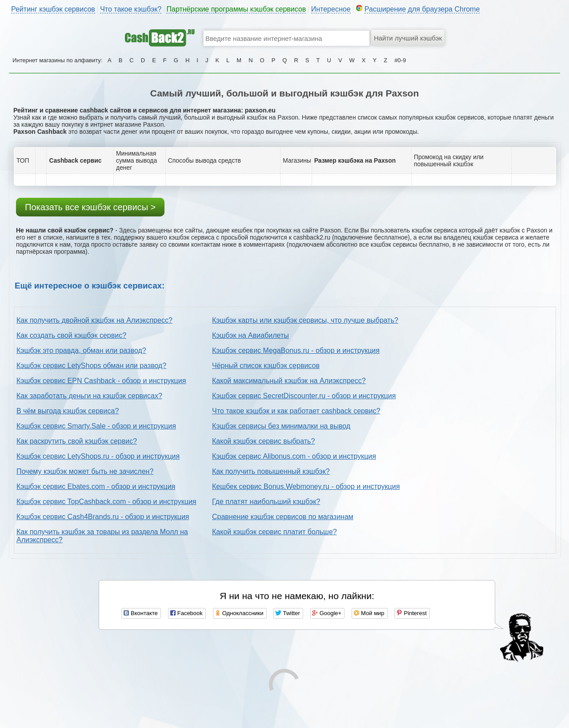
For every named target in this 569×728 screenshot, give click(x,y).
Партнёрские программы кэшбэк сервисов (236, 9)
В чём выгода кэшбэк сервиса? (68, 411)
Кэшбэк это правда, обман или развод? (81, 350)
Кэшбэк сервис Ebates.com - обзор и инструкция (96, 486)
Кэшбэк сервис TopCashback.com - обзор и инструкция (106, 502)
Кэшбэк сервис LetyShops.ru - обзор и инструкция (98, 456)
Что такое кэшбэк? (131, 9)
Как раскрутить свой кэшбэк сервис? (77, 441)
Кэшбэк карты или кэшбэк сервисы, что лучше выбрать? (305, 320)
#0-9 (400, 60)
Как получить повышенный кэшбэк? (271, 471)
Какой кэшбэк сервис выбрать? (263, 441)
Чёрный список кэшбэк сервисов (266, 366)
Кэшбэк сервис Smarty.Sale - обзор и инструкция (96, 426)
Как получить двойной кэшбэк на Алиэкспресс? (94, 320)
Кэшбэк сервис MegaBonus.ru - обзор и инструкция (296, 350)
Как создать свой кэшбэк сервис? (71, 335)
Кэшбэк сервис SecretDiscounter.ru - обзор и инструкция (304, 396)
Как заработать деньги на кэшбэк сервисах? (89, 396)
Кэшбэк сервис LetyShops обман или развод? (91, 366)
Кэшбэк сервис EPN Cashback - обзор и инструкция (101, 381)
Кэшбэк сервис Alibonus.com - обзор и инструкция (294, 456)
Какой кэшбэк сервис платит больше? (274, 532)
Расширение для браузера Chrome (422, 9)
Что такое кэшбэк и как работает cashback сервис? (296, 411)
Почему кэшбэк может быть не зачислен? (85, 471)
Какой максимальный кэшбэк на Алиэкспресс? (289, 381)
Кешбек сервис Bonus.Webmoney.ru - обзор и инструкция (306, 486)
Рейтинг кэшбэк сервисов (53, 9)
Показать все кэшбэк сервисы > (90, 207)
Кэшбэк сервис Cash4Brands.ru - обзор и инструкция (103, 517)
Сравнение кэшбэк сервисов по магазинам (283, 517)
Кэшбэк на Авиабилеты (250, 335)
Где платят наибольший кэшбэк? (266, 502)
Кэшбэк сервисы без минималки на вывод (281, 426)
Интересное (331, 9)
